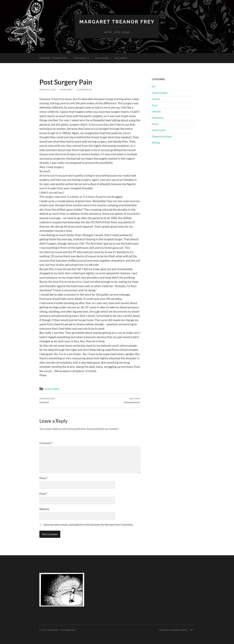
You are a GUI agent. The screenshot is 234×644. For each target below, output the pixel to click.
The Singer (121, 58)
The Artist (80, 58)
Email (43, 494)
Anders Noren (179, 630)
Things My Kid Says (162, 136)
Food (155, 105)
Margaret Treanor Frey (117, 22)
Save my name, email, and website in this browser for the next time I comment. (88, 525)
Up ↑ (192, 630)
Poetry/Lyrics (159, 130)
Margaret (66, 90)
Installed (47, 401)
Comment (46, 443)
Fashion (156, 99)
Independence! (132, 401)
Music (155, 124)
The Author (101, 58)
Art (154, 86)
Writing (156, 143)
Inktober (156, 111)
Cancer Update (52, 389)
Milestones (158, 118)
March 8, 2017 (48, 90)
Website (44, 509)
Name (44, 478)
